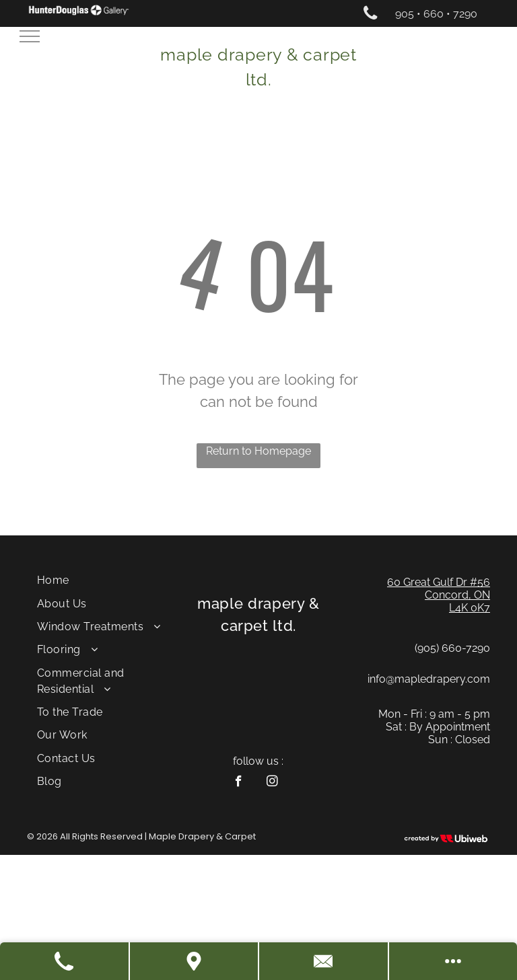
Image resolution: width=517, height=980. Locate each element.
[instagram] (272, 783)
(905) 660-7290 (452, 648)
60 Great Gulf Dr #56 (439, 582)
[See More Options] (453, 961)
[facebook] (239, 783)
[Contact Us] (324, 961)
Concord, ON (457, 595)
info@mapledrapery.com (429, 679)
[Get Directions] (195, 961)
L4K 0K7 (470, 608)
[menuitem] (104, 580)
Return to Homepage (258, 451)
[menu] (30, 36)
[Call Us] (65, 961)
